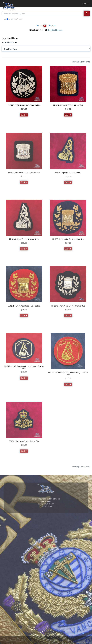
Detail (24, 115)
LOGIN (52, 26)
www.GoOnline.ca (84, 643)
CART (41, 26)
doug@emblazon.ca (55, 30)
